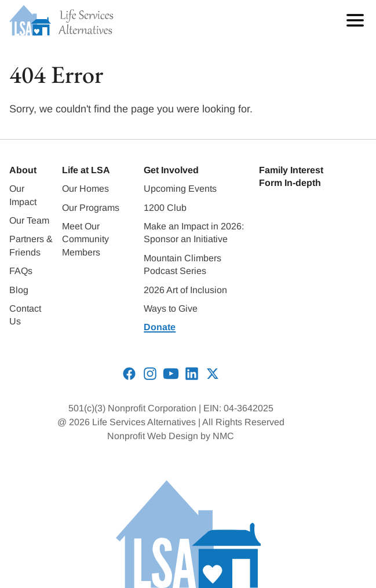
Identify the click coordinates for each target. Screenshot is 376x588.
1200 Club (165, 208)
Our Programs (91, 208)
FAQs (21, 271)
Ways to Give (171, 308)
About (23, 170)
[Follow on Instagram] (150, 374)
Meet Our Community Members (85, 239)
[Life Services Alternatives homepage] (61, 20)
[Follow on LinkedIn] (192, 374)
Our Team (29, 220)
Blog (19, 290)
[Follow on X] (213, 374)
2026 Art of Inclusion (185, 290)
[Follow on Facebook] (129, 374)
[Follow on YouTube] (171, 374)
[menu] (352, 20)
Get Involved (171, 170)
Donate (160, 327)
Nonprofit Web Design (153, 436)
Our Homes (85, 189)
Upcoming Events (180, 189)
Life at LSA (86, 170)
